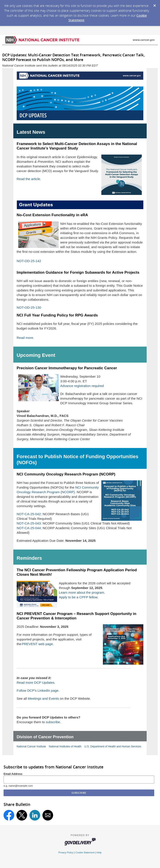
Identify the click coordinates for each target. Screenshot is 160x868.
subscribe (53, 722)
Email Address (13, 774)
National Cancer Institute (31, 746)
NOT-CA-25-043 (29, 523)
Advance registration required (82, 386)
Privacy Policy (66, 852)
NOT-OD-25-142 (29, 261)
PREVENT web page (37, 644)
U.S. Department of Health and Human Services (113, 746)
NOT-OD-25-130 (29, 307)
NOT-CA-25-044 (29, 528)
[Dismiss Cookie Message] (154, 4)
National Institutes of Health (65, 746)
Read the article (28, 179)
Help (99, 852)
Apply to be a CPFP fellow (78, 597)
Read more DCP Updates (36, 682)
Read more (25, 338)
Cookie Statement (85, 852)
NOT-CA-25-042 (29, 514)
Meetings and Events (43, 698)
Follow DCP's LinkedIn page (38, 690)
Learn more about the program (81, 592)
